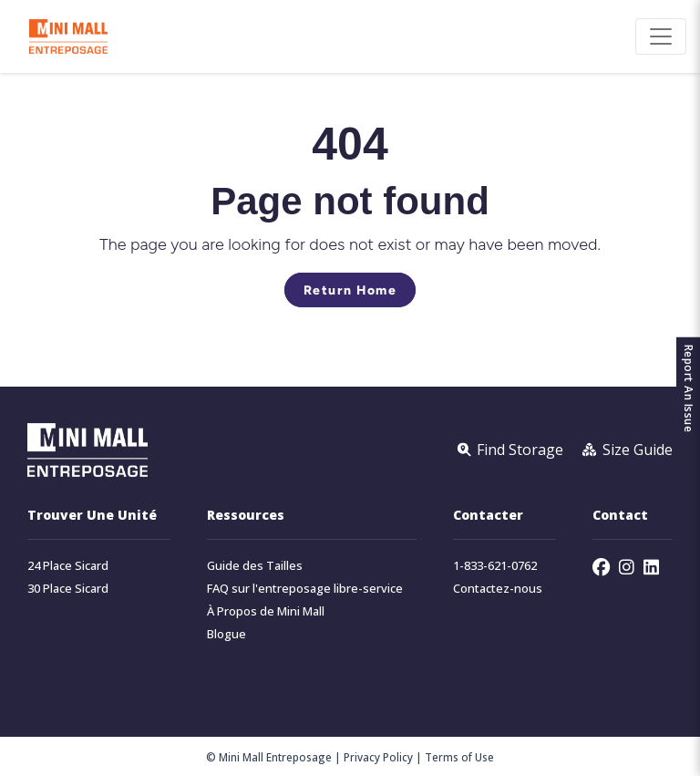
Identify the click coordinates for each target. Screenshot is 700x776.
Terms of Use (459, 757)
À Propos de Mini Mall (266, 611)
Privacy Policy (378, 757)
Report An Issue (689, 388)
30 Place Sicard (68, 589)
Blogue (226, 634)
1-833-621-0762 (495, 566)
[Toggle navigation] (661, 36)
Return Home (350, 290)
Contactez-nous (498, 589)
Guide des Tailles (255, 566)
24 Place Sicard (68, 566)
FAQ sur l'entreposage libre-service (305, 589)
